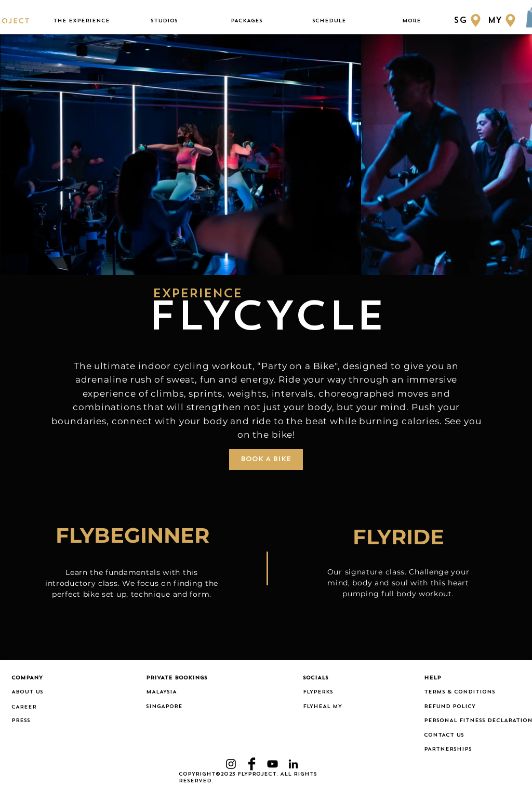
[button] (81, 21)
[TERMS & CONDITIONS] (472, 692)
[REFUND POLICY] (472, 707)
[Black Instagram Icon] (231, 764)
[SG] (468, 21)
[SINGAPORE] (178, 707)
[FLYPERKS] (328, 692)
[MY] (503, 21)
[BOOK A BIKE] (266, 460)
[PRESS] (26, 721)
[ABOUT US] (44, 692)
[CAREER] (44, 708)
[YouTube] (272, 764)
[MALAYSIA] (178, 692)
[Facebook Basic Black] (252, 764)
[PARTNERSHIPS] (472, 750)
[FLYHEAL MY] (328, 707)
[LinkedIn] (293, 764)
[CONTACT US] (472, 736)
